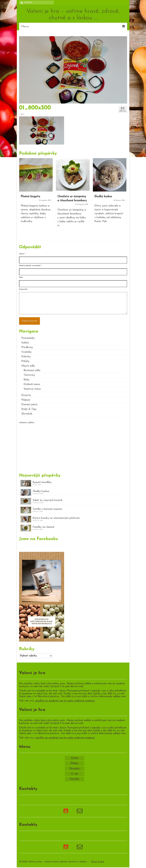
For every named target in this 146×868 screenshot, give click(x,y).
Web (21, 277)
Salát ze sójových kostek (47, 500)
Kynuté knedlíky (42, 482)
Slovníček (27, 414)
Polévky (26, 357)
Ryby (26, 380)
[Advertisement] (73, 447)
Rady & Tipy (29, 409)
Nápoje (26, 400)
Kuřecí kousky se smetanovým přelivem (56, 518)
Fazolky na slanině (43, 527)
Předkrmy (27, 347)
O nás (75, 774)
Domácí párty (29, 405)
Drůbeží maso (32, 384)
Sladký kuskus (41, 491)
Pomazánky (28, 338)
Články (75, 763)
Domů (75, 758)
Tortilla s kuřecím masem (47, 509)
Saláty (25, 343)
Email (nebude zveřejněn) (30, 266)
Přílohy (25, 361)
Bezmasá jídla (32, 370)
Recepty (75, 769)
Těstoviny (29, 375)
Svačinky (26, 352)
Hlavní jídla (28, 366)
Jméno (22, 254)
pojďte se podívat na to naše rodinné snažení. (65, 701)
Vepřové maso (32, 389)
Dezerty (26, 395)
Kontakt (75, 779)
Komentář (23, 289)
